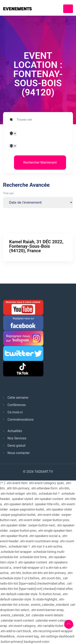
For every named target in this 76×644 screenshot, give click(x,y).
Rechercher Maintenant (40, 162)
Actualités (15, 431)
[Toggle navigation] (68, 9)
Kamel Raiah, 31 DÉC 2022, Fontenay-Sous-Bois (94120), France (36, 246)
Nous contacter (19, 453)
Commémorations (20, 420)
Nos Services (17, 438)
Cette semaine (18, 398)
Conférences (17, 405)
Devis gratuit (17, 446)
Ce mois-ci (15, 412)
